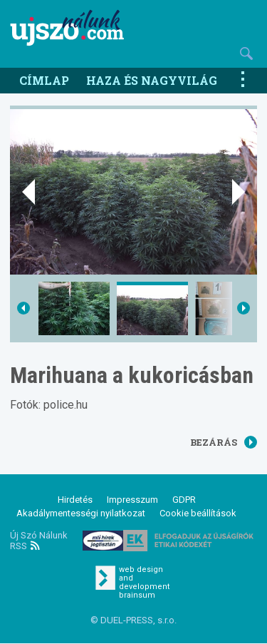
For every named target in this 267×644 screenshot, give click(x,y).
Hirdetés (75, 500)
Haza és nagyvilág (152, 80)
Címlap (44, 80)
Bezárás (224, 442)
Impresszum (132, 500)
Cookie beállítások (198, 513)
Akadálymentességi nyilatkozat (81, 513)
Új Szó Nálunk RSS (39, 541)
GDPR (184, 500)
